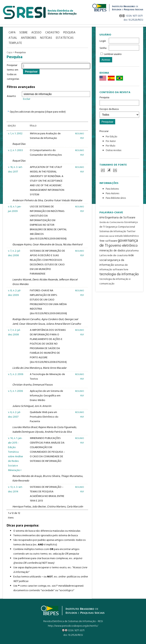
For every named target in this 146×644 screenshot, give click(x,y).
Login (103, 41)
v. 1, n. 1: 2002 (15, 134)
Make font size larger (115, 170)
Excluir (27, 99)
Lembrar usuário (113, 54)
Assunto (11, 96)
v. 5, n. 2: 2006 (16, 374)
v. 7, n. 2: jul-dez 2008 (14, 253)
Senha (103, 48)
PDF (82, 138)
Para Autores (112, 194)
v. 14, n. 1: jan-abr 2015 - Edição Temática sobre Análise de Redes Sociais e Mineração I (15, 454)
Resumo (80, 134)
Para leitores (112, 189)
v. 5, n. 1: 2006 (15, 391)
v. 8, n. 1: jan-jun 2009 (15, 209)
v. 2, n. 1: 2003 (15, 150)
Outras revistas (113, 150)
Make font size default (109, 170)
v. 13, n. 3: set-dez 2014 (15, 489)
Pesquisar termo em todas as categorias (13, 72)
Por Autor (111, 141)
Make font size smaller (103, 170)
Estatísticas (65, 38)
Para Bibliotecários (116, 198)
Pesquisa (119, 101)
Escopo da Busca (119, 112)
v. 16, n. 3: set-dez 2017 (15, 169)
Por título (111, 146)
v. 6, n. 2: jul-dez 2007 (14, 415)
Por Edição (111, 137)
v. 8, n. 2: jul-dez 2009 (15, 293)
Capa (10, 53)
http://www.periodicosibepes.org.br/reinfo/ (73, 626)
